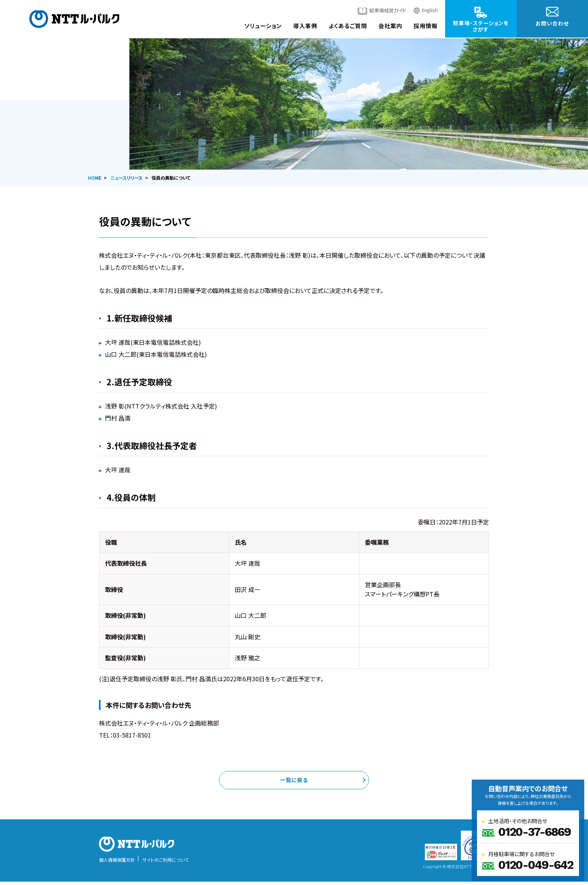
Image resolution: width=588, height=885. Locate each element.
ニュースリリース (126, 178)
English (430, 10)
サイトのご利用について (166, 863)
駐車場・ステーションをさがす (481, 26)
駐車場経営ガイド (388, 10)
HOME (94, 178)
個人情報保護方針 (117, 863)
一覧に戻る (294, 782)
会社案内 (390, 26)
